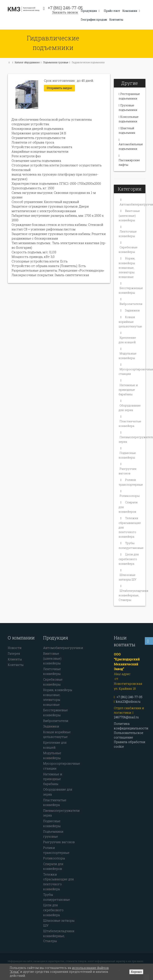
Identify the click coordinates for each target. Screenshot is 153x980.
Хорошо (136, 972)
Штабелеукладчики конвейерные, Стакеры (133, 592)
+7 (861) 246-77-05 (65, 8)
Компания (132, 11)
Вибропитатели (131, 301)
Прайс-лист (112, 11)
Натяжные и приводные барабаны (128, 387)
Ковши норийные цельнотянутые (130, 319)
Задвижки (132, 307)
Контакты (116, 20)
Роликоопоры (130, 493)
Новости (15, 645)
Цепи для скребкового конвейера (129, 556)
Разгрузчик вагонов (59, 839)
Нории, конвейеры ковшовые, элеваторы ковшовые (127, 264)
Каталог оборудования (27, 62)
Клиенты (15, 656)
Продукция (91, 11)
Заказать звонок (65, 12)
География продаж (94, 20)
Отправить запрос (59, 88)
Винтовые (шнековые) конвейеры (129, 212)
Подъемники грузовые (56, 62)
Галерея (14, 650)
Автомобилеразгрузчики (63, 645)
